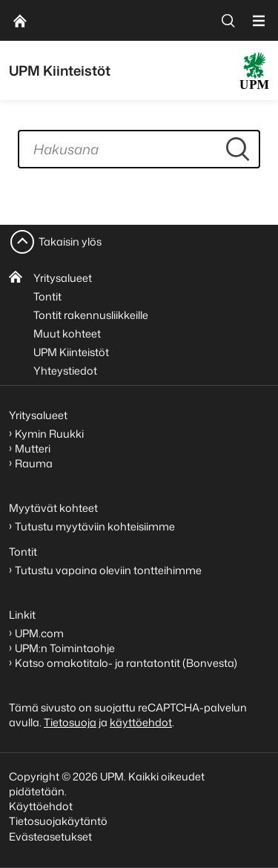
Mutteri (33, 448)
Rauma (34, 463)
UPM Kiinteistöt (71, 352)
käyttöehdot (141, 722)
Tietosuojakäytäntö (58, 821)
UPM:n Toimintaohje (65, 648)
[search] (228, 20)
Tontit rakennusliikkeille (91, 315)
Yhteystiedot (65, 371)
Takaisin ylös (70, 241)
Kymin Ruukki (49, 434)
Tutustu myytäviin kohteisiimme (95, 526)
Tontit (47, 296)
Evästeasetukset (50, 836)
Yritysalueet (63, 278)
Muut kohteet (67, 333)
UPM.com (39, 633)
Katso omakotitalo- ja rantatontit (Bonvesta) (126, 663)
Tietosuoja (70, 722)
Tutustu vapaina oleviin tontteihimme (108, 570)
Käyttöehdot (41, 806)
